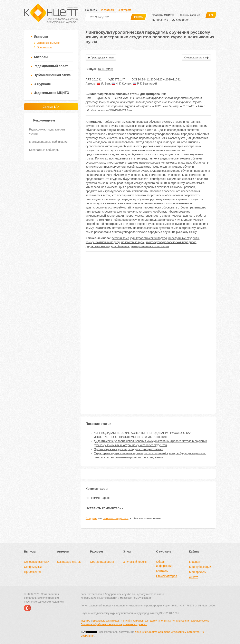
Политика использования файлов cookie (184, 621)
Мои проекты (198, 572)
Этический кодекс (135, 562)
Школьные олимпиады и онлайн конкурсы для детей (125, 621)
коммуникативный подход (103, 242)
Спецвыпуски (33, 567)
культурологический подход (149, 238)
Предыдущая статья (101, 58)
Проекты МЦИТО (163, 15)
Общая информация (165, 564)
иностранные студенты (184, 238)
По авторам (124, 10)
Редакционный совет (51, 66)
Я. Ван (103, 84)
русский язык (120, 238)
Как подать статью (69, 562)
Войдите (91, 518)
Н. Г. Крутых (122, 84)
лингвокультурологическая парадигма (171, 242)
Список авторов (166, 576)
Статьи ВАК (51, 106)
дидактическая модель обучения (107, 246)
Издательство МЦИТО (51, 93)
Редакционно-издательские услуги (47, 131)
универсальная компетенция (150, 246)
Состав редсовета (102, 562)
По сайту (91, 10)
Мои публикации (200, 567)
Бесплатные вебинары (44, 150)
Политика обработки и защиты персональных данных (114, 624)
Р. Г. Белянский (145, 84)
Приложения (45, 47)
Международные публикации (48, 142)
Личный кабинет (190, 15)
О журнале (42, 84)
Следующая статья (196, 58)
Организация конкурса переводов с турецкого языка (128, 449)
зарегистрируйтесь (116, 518)
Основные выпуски (49, 43)
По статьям (107, 10)
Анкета (194, 577)
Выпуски (41, 36)
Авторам (41, 57)
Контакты (162, 571)
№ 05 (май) (105, 69)
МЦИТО (85, 621)
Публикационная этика (52, 75)
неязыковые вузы (133, 242)
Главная (195, 562)
